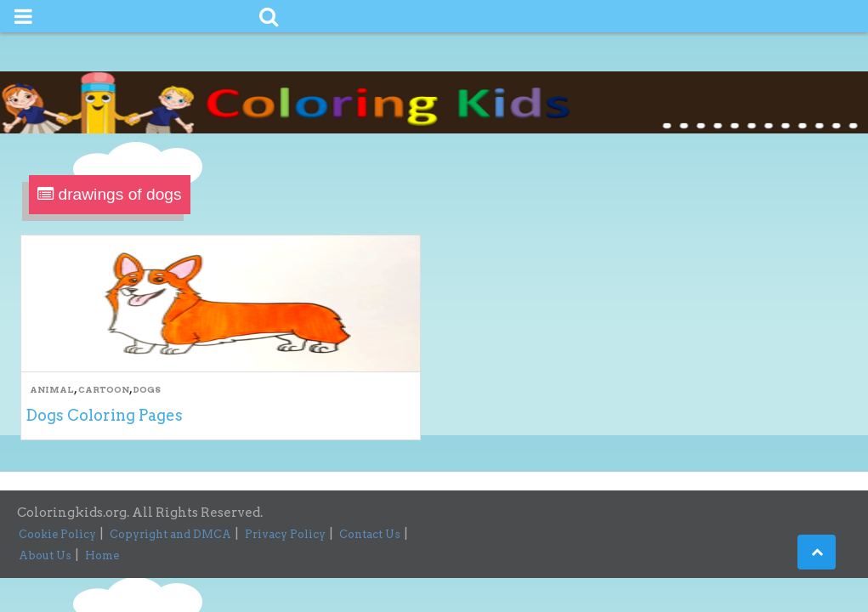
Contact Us (370, 534)
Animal (52, 389)
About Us (45, 555)
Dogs (147, 389)
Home (102, 555)
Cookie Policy (57, 534)
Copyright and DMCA (170, 534)
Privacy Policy (285, 534)
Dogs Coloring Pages (104, 415)
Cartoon (104, 389)
